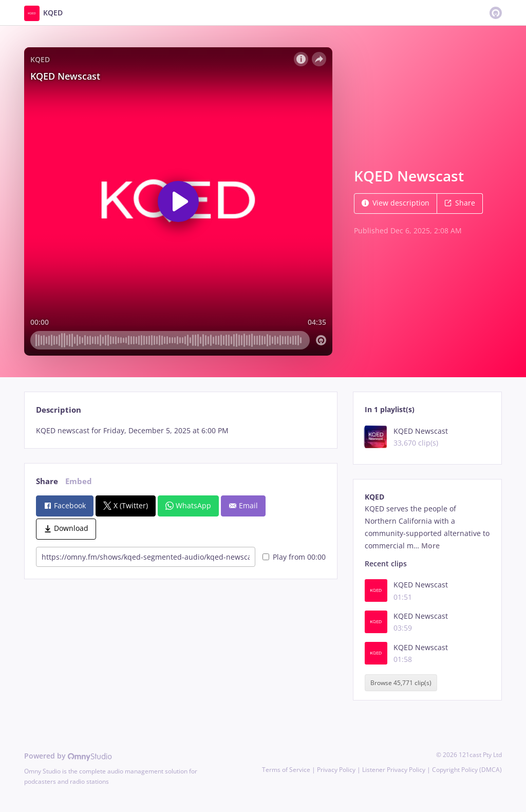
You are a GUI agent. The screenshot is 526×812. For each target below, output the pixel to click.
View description (396, 203)
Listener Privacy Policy (394, 770)
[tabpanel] (181, 431)
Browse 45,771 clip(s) (401, 683)
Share (460, 203)
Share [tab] (47, 481)
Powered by (68, 756)
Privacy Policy (336, 770)
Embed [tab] (79, 481)
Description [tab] (59, 410)
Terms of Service (286, 770)
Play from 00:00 (294, 557)
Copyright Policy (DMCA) (467, 770)
